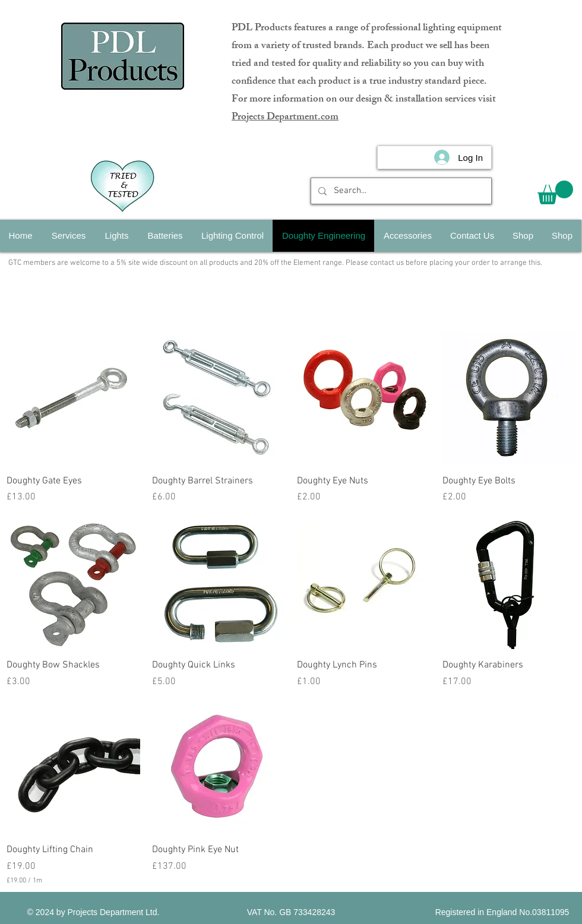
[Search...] (400, 191)
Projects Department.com (285, 118)
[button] (555, 192)
